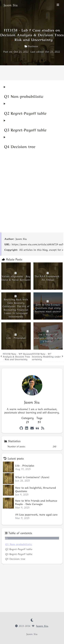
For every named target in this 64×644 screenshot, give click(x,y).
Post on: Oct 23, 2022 (16, 51)
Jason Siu (21, 239)
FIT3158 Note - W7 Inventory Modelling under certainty (48, 356)
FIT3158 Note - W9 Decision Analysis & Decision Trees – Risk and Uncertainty (16, 356)
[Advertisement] (32, 194)
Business (31, 46)
